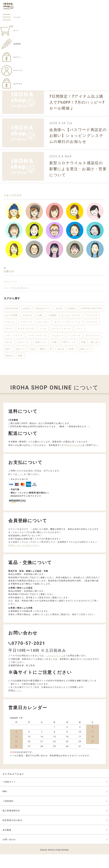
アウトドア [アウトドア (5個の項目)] (92, 329)
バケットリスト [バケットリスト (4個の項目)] (14, 349)
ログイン (10, 57)
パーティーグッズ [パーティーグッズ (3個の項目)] (37, 349)
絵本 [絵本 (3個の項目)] (72, 363)
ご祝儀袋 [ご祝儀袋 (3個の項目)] (52, 329)
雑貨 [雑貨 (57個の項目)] (20, 369)
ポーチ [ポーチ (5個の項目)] (9, 356)
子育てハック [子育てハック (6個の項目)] (69, 356)
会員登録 (10, 44)
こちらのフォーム (55, 669)
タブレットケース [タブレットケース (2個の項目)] (61, 342)
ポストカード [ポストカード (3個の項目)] (93, 349)
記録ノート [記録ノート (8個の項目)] (85, 363)
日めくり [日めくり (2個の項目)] (20, 363)
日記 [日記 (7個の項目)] (33, 363)
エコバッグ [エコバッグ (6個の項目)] (26, 335)
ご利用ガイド (9, 795)
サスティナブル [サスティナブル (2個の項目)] (26, 342)
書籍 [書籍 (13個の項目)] (42, 363)
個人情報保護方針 (11, 824)
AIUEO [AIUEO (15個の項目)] (27, 322)
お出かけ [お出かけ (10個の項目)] (27, 329)
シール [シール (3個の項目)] (43, 342)
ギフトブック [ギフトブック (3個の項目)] (74, 335)
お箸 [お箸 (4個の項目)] (40, 329)
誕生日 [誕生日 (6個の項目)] (9, 369)
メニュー (10, 17)
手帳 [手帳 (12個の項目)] (84, 356)
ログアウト (11, 84)
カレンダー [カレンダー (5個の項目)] (43, 335)
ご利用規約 (8, 815)
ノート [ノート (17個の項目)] (80, 342)
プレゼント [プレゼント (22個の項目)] (57, 349)
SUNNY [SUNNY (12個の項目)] (72, 322)
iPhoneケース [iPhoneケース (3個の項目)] (43, 322)
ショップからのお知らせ (27, 300)
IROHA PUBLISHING (58, 863)
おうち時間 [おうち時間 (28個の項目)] (12, 329)
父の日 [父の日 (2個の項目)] (61, 363)
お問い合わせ (9, 853)
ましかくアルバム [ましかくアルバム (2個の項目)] (71, 329)
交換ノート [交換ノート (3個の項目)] (41, 356)
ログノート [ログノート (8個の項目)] (24, 356)
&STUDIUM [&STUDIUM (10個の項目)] (12, 322)
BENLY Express (74, 459)
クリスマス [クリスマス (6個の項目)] (92, 335)
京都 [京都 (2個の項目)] (54, 356)
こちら (20, 488)
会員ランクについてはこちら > (24, 559)
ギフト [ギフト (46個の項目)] (58, 335)
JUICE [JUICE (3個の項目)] (59, 322)
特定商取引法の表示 (12, 834)
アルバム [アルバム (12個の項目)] (10, 335)
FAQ (5, 805)
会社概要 (7, 843)
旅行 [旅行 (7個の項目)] (8, 363)
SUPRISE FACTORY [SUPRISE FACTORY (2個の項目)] (92, 322)
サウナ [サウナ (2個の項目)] (9, 342)
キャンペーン (16, 291)
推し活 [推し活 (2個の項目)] (95, 356)
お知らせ (14, 277)
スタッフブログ (21, 197)
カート (9, 30)
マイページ (11, 70)
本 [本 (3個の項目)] (51, 363)
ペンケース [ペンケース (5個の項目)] (74, 349)
